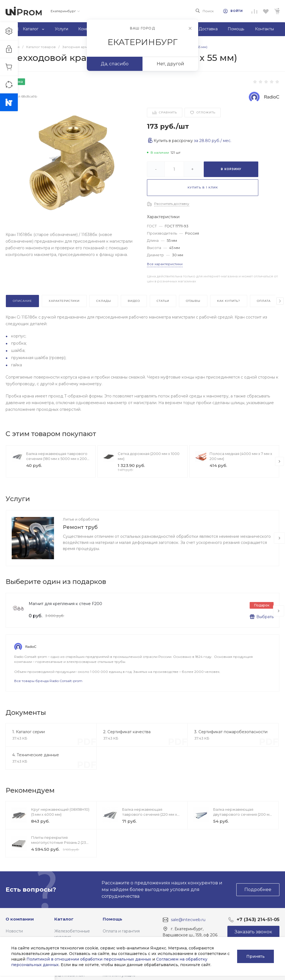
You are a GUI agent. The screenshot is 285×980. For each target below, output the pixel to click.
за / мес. (213, 141)
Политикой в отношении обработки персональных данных (89, 959)
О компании (20, 919)
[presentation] (280, 301)
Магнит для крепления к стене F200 (65, 604)
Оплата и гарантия (121, 931)
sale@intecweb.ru (188, 920)
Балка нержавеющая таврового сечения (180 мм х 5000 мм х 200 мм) (57, 459)
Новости (14, 931)
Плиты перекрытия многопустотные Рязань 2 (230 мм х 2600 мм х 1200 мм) (60, 842)
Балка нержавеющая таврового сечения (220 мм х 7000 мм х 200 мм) (150, 814)
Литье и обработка (81, 519)
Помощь (112, 919)
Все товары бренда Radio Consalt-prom (48, 681)
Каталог (64, 919)
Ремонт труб (80, 527)
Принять (255, 956)
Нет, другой (170, 64)
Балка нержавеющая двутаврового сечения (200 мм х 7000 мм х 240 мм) (243, 814)
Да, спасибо (115, 64)
